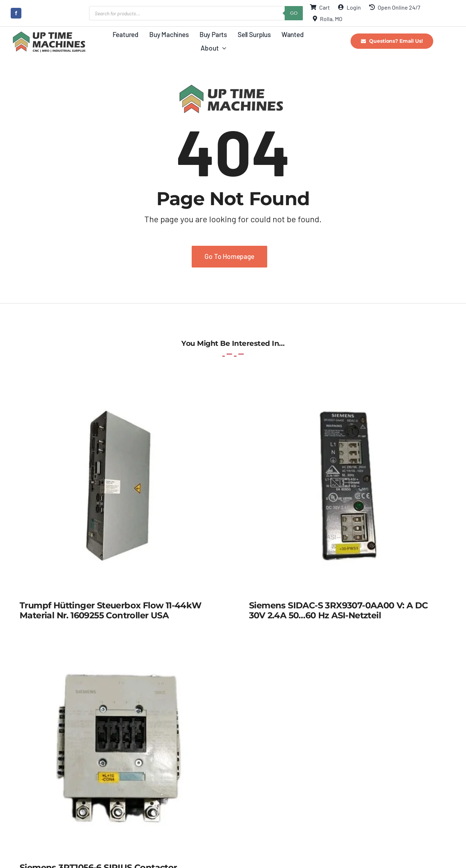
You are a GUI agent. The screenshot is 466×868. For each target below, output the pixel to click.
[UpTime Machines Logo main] (49, 33)
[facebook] (16, 13)
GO (294, 13)
